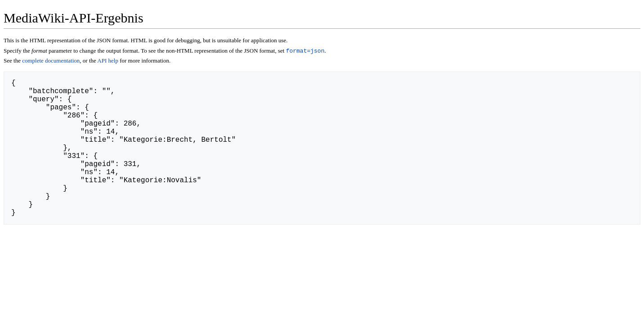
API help (108, 61)
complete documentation (51, 61)
